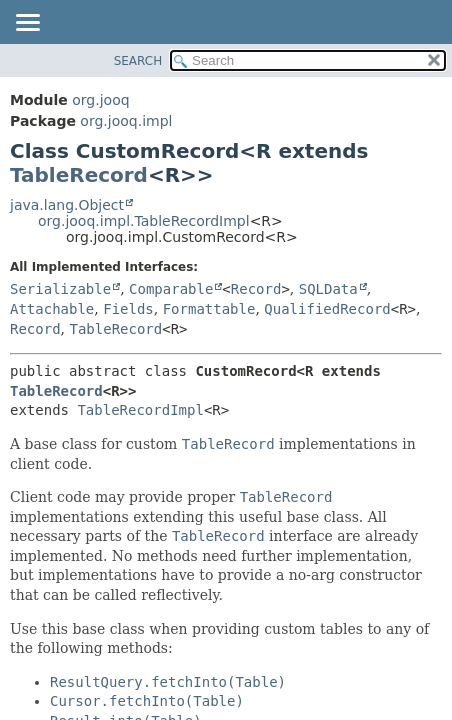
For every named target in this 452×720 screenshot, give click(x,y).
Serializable (60, 289)
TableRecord (79, 175)
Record (256, 289)
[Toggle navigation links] (27, 24)
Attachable (52, 309)
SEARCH (138, 61)
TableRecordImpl (140, 410)
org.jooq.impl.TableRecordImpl (144, 221)
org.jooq (100, 100)
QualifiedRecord (327, 309)
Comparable (171, 289)
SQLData (328, 289)
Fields (128, 309)
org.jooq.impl (126, 121)
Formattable (209, 309)
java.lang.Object (67, 205)
